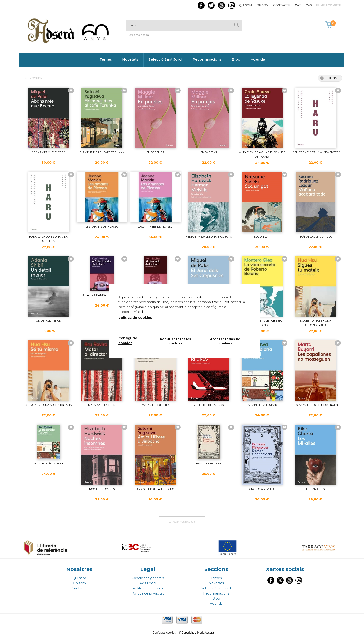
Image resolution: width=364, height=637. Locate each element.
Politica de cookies (148, 588)
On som (263, 5)
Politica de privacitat (148, 593)
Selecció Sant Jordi (166, 59)
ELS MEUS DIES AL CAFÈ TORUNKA (102, 152)
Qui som (245, 5)
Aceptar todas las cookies (225, 341)
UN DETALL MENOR (49, 321)
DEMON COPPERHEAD (209, 464)
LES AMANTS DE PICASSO (102, 227)
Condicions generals (148, 578)
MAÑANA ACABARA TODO (315, 237)
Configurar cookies (164, 633)
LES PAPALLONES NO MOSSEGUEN (315, 405)
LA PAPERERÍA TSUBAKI (49, 464)
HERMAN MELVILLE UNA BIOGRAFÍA (209, 237)
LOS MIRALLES (315, 489)
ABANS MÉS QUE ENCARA (48, 152)
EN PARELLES (155, 152)
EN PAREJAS (209, 152)
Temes (106, 59)
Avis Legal (148, 583)
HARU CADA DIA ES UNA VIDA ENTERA (315, 152)
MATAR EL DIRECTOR (155, 405)
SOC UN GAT (262, 237)
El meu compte (329, 5)
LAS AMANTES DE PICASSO (155, 227)
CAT (298, 5)
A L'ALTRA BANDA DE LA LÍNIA (102, 295)
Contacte (282, 5)
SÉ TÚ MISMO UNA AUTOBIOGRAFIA (49, 405)
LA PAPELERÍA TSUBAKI (262, 405)
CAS (309, 5)
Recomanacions (207, 59)
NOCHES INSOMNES (102, 489)
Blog (236, 59)
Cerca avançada (138, 35)
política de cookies (135, 318)
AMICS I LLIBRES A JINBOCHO (155, 489)
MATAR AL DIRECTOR (102, 405)
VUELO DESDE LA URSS (209, 405)
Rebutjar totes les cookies (175, 341)
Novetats (130, 59)
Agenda (258, 59)
